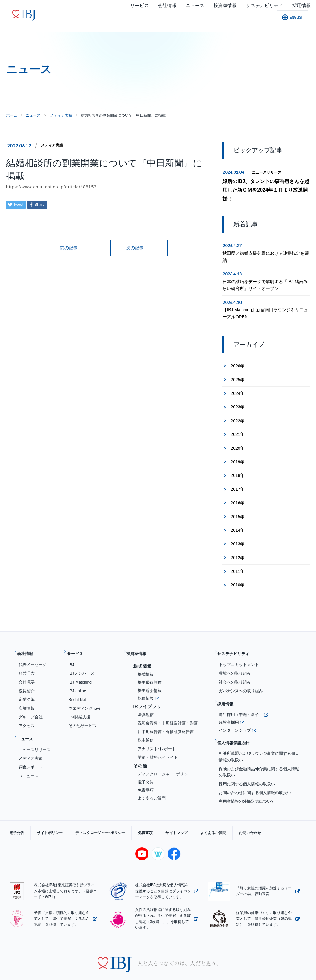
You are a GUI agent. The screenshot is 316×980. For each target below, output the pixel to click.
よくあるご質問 (152, 782)
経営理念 (27, 657)
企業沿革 (27, 684)
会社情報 (28, 641)
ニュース (33, 115)
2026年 (237, 355)
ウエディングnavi (84, 692)
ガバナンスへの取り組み (241, 675)
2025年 (237, 369)
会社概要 (27, 666)
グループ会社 (31, 701)
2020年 (237, 437)
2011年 (237, 560)
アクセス (27, 710)
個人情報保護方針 (237, 720)
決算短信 (146, 699)
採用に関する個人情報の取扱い (247, 758)
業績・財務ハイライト (158, 741)
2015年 (237, 505)
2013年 (237, 533)
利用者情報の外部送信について (247, 776)
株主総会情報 (150, 674)
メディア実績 (54, 145)
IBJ (71, 649)
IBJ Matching (80, 666)
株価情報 (146, 682)
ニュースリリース (267, 172)
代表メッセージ (33, 649)
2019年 (237, 451)
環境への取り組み (235, 657)
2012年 (237, 547)
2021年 (237, 423)
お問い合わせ (210, 810)
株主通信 (146, 724)
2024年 (237, 382)
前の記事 (69, 248)
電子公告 (146, 766)
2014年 (237, 519)
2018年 (237, 464)
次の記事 (135, 248)
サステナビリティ (237, 641)
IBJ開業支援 (79, 701)
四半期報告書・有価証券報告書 (166, 715)
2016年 (237, 492)
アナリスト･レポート (157, 733)
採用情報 (228, 686)
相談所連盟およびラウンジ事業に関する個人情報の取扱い (259, 731)
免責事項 (146, 774)
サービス (78, 641)
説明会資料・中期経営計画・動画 (168, 707)
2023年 (237, 396)
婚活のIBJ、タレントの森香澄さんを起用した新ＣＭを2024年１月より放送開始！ (265, 185)
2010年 (237, 574)
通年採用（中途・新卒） (241, 694)
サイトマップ (149, 810)
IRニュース (29, 755)
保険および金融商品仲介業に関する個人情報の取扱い (259, 746)
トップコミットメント (239, 649)
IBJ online (77, 675)
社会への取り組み (235, 666)
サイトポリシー (40, 810)
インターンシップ (235, 709)
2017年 (237, 478)
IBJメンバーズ (81, 657)
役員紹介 (27, 675)
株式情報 (146, 658)
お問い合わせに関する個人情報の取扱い (255, 767)
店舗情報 (27, 692)
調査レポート (31, 746)
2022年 (237, 410)
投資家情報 (139, 641)
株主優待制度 (150, 666)
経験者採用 (229, 702)
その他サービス (83, 710)
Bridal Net (77, 684)
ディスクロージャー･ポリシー (165, 758)
